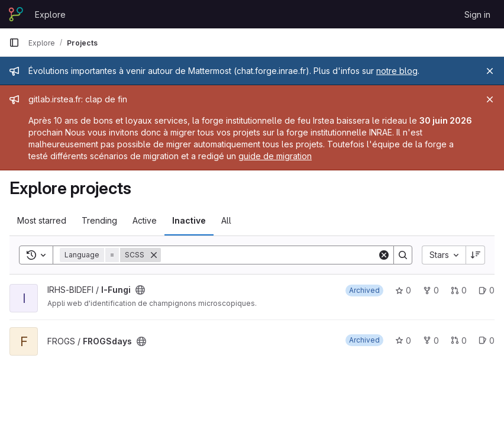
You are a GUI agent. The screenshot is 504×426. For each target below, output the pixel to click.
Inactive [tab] (189, 220)
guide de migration (275, 156)
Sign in (477, 14)
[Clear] (384, 255)
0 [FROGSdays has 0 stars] (403, 341)
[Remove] (154, 255)
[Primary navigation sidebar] (14, 43)
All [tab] (226, 220)
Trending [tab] (99, 220)
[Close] (490, 71)
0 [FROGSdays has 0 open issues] (487, 341)
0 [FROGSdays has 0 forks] (431, 341)
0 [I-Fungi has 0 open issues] (487, 290)
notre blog (397, 71)
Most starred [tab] (42, 220)
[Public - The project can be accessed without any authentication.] (140, 290)
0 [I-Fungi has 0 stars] (403, 290)
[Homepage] (16, 14)
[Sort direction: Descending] (476, 255)
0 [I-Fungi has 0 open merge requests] (459, 290)
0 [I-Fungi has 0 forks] (431, 290)
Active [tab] (145, 220)
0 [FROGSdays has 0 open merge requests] (459, 341)
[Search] (269, 255)
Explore (50, 14)
